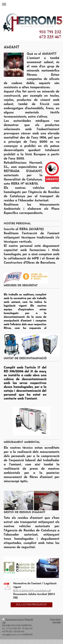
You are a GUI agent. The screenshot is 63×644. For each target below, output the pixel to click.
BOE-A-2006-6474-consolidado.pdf (32, 591)
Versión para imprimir (13, 620)
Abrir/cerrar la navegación (31, 4)
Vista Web (57, 622)
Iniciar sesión (55, 619)
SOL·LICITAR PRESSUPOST (31, 605)
